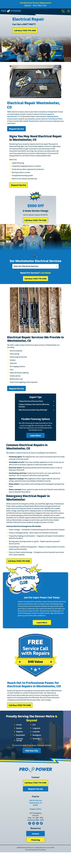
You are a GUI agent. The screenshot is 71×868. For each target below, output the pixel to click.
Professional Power (55, 119)
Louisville (36, 732)
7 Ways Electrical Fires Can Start (31, 401)
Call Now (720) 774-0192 (25, 30)
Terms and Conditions (31, 850)
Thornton (36, 739)
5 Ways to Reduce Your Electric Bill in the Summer (34, 405)
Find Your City (32, 750)
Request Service (17, 129)
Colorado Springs (20, 739)
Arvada (19, 725)
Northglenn (37, 735)
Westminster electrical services (41, 121)
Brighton (19, 732)
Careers (36, 834)
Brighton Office (35, 809)
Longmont (36, 728)
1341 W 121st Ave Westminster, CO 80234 (36, 803)
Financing (35, 840)
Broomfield (20, 735)
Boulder (19, 728)
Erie (34, 725)
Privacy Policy (42, 850)
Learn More (36, 435)
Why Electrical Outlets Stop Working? (33, 410)
